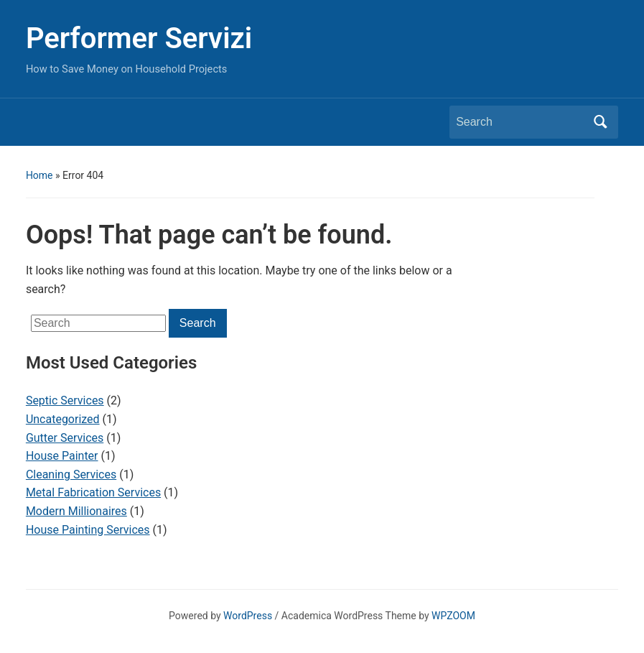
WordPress (248, 616)
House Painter (62, 456)
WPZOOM (453, 616)
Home (39, 175)
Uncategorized (63, 419)
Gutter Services (65, 438)
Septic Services (65, 400)
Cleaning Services (71, 474)
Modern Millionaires (76, 511)
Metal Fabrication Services (93, 492)
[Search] (521, 122)
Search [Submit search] (600, 122)
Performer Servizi (139, 38)
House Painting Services (88, 530)
